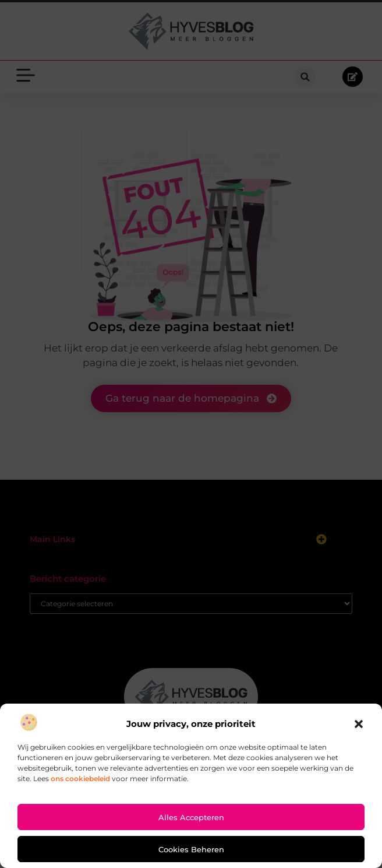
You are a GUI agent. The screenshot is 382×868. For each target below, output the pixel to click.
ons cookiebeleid (80, 779)
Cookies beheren (191, 849)
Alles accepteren (191, 817)
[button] (359, 724)
